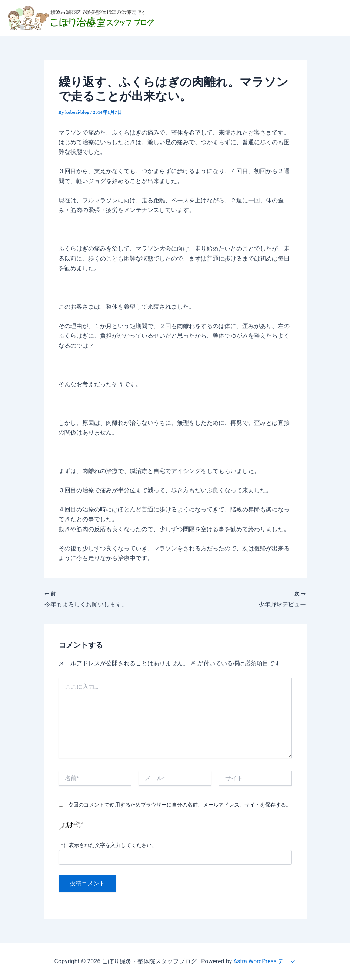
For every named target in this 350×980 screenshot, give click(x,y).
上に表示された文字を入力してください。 (108, 845)
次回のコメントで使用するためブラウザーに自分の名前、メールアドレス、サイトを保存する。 (180, 805)
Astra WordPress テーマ (265, 961)
